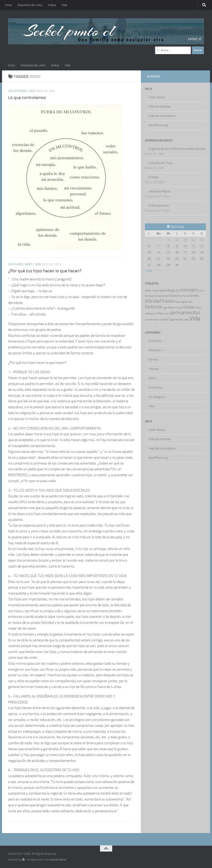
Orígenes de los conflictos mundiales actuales (177, 149)
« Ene (149, 271)
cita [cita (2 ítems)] (177, 290)
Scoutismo (155, 388)
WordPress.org (158, 125)
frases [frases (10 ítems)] (168, 301)
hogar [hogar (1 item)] (165, 308)
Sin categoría (17, 91)
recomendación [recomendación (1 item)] (152, 320)
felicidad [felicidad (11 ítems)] (153, 301)
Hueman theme (57, 860)
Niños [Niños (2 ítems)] (160, 313)
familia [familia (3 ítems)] (194, 296)
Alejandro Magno (159, 191)
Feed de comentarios (162, 116)
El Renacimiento (159, 206)
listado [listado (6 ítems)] (189, 307)
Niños (29, 264)
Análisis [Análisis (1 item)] (155, 291)
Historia (153, 369)
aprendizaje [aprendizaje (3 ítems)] (167, 290)
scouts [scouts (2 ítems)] (164, 319)
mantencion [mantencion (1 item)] (151, 314)
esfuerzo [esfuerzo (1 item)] (185, 296)
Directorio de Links (30, 5)
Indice (52, 5)
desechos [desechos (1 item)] (153, 296)
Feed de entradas (160, 107)
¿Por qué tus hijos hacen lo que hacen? (45, 271)
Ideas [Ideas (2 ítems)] (171, 307)
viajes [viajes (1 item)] (186, 320)
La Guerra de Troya (160, 163)
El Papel (154, 177)
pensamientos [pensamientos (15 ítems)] (185, 313)
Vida (64, 5)
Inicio (8, 5)
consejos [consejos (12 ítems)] (189, 290)
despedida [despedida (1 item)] (163, 296)
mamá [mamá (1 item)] (198, 308)
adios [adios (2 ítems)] (148, 290)
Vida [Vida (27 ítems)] (195, 318)
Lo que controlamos (27, 98)
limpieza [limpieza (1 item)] (179, 308)
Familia (153, 360)
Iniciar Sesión (157, 97)
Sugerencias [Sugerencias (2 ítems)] (176, 319)
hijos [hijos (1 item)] (190, 302)
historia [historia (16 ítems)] (153, 307)
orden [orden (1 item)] (167, 314)
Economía (155, 341)
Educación (15, 264)
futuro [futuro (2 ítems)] (178, 302)
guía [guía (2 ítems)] (185, 302)
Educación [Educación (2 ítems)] (174, 296)
